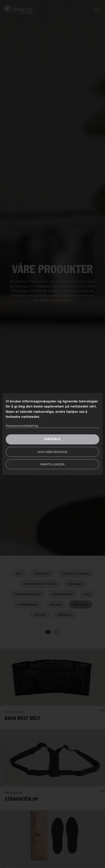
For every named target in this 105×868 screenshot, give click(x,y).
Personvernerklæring (22, 426)
